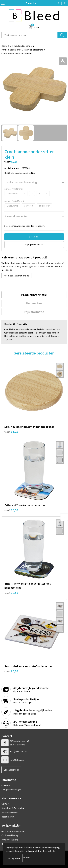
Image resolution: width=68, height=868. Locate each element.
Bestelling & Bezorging (13, 808)
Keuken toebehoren (24, 46)
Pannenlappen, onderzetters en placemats (22, 50)
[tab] (34, 295)
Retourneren (8, 817)
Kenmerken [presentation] (34, 303)
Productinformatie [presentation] (34, 295)
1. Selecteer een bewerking (21, 182)
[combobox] (30, 35)
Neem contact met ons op (16, 276)
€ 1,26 (11, 432)
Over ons (6, 785)
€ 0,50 (11, 510)
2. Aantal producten (16, 216)
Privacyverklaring (10, 840)
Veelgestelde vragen (11, 790)
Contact (5, 804)
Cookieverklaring (10, 835)
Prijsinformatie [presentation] (34, 312)
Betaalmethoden (10, 812)
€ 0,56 (11, 671)
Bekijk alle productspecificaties (20, 173)
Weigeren (26, 857)
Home (4, 46)
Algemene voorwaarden (13, 831)
